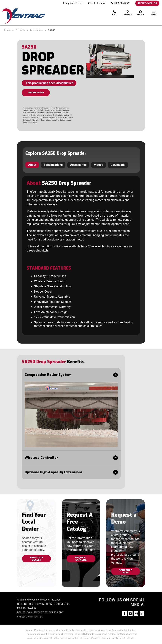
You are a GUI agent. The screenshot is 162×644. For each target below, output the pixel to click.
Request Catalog (81, 559)
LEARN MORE (36, 93)
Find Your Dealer (36, 559)
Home (7, 30)
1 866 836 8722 (120, 3)
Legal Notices (25, 604)
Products (20, 30)
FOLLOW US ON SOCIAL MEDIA (122, 602)
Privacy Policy (44, 604)
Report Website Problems (49, 612)
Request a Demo (73, 3)
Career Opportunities (30, 617)
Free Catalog (147, 3)
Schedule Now (126, 571)
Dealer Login (25, 612)
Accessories (36, 30)
